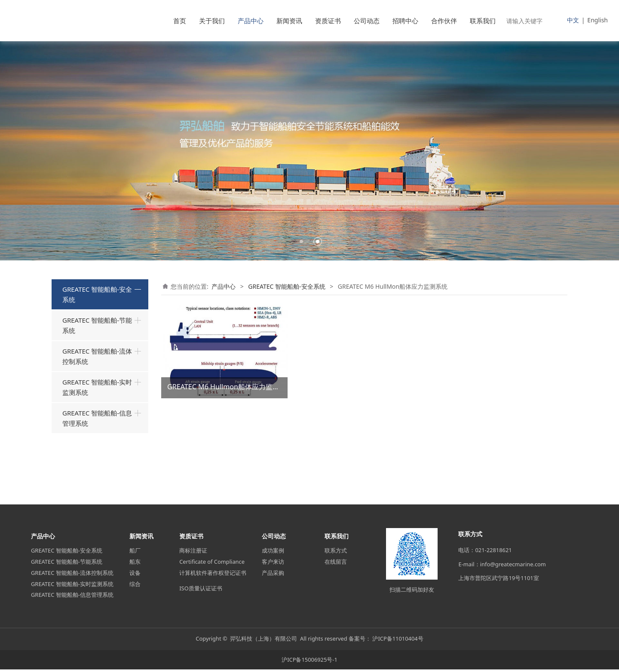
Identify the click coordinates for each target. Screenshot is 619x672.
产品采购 (273, 576)
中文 (573, 20)
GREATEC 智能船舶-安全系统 (97, 294)
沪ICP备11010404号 (398, 641)
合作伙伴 (444, 21)
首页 (180, 21)
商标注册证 (193, 553)
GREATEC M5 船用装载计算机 (102, 324)
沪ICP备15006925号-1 (309, 662)
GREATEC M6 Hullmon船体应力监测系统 (230, 387)
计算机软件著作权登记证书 (213, 576)
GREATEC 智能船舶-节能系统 (97, 382)
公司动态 (367, 21)
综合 (135, 586)
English (598, 20)
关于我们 (212, 21)
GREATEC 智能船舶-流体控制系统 (97, 412)
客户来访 (273, 565)
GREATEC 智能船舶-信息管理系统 (97, 474)
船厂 (135, 553)
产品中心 (251, 21)
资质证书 (328, 21)
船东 (135, 565)
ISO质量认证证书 (201, 591)
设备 (135, 576)
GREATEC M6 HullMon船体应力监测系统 (102, 350)
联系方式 (336, 553)
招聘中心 (405, 21)
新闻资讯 (289, 21)
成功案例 (273, 553)
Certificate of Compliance (212, 565)
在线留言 (336, 565)
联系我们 (483, 21)
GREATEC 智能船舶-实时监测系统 (97, 443)
